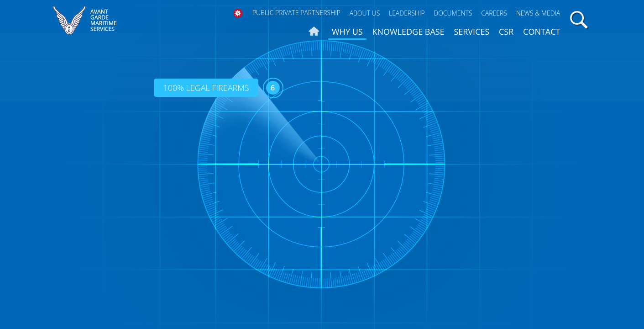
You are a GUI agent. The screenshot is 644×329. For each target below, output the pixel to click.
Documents (453, 13)
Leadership (407, 13)
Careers (494, 13)
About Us (365, 13)
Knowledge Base (408, 32)
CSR (506, 32)
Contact (542, 32)
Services (471, 32)
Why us (347, 32)
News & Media (538, 13)
